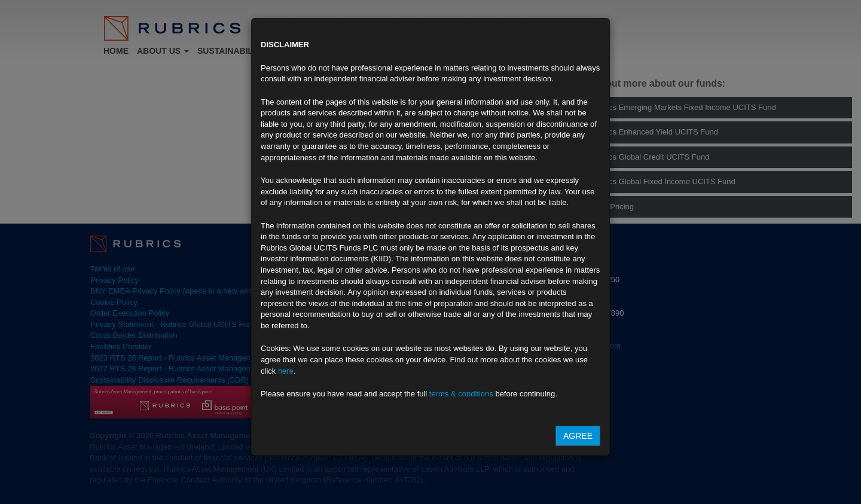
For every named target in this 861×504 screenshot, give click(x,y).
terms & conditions (461, 394)
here (286, 371)
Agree (578, 436)
